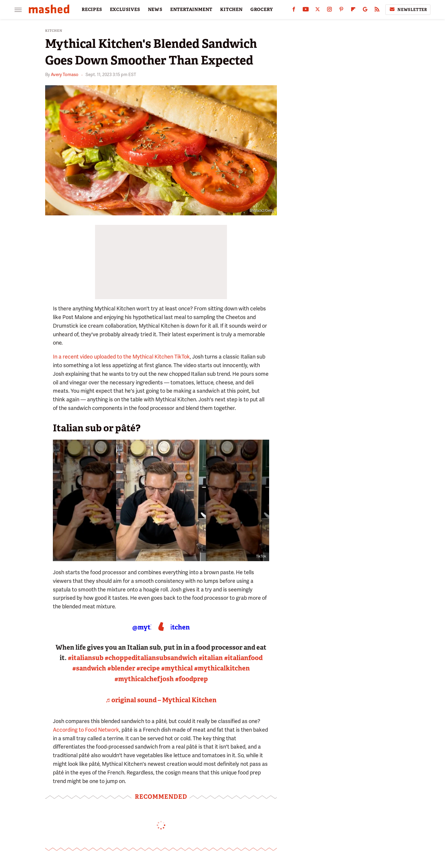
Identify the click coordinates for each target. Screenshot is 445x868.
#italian (211, 658)
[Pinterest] (341, 11)
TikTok (261, 556)
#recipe (148, 668)
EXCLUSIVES (125, 10)
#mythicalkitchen (222, 668)
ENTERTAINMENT (191, 10)
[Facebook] (294, 11)
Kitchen (54, 31)
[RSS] (377, 11)
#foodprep (191, 679)
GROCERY (262, 10)
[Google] (365, 11)
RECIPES (92, 10)
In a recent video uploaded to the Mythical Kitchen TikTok (121, 357)
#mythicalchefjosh (144, 679)
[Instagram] (329, 11)
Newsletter (408, 10)
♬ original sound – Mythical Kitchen (161, 700)
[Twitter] (318, 11)
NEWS (155, 10)
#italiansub (86, 658)
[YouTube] (306, 11)
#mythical (177, 668)
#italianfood (243, 658)
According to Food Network (86, 730)
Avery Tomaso (65, 75)
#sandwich (89, 668)
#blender (121, 668)
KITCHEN (231, 10)
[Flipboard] (353, 11)
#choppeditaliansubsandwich (151, 658)
